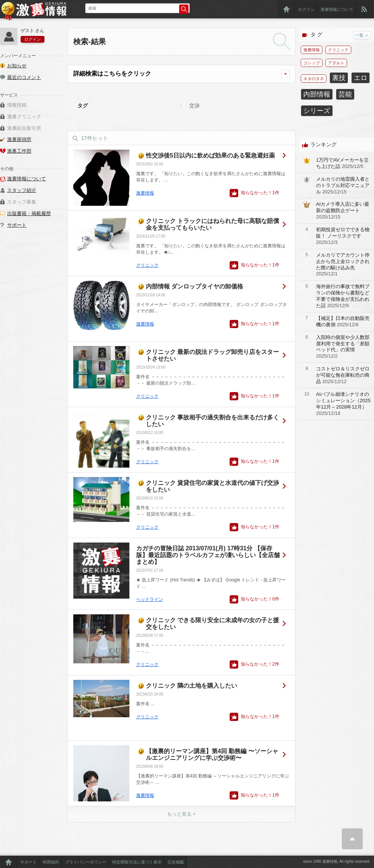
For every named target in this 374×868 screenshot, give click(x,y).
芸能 (345, 94)
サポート (17, 225)
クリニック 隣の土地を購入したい (191, 686)
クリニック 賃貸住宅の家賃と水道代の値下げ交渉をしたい (212, 486)
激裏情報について (337, 9)
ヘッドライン (150, 599)
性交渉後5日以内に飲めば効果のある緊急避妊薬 (210, 155)
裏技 (339, 78)
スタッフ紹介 (22, 190)
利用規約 (51, 862)
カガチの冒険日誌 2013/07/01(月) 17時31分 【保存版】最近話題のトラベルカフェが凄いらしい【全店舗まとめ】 (208, 555)
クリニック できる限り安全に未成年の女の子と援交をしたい (212, 624)
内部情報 (317, 94)
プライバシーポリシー (86, 862)
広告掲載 (176, 862)
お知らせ (17, 66)
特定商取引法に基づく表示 (137, 862)
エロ (361, 78)
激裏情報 (145, 193)
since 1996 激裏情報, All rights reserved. (337, 861)
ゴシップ (312, 63)
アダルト (336, 63)
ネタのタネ (314, 79)
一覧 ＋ (362, 35)
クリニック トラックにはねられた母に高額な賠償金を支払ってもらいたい (212, 224)
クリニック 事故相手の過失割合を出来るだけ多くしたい (212, 421)
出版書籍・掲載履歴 (29, 213)
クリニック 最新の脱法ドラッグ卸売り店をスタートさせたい (212, 355)
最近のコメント (24, 77)
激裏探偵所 (19, 139)
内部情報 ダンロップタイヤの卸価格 (194, 286)
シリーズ (317, 111)
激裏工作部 (19, 151)
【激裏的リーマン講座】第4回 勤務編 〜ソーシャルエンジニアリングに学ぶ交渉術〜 (212, 754)
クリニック (147, 265)
